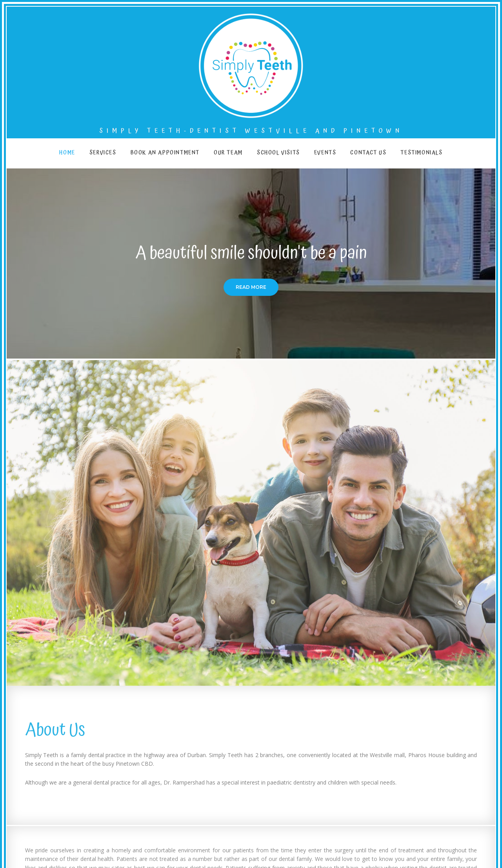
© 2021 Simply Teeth (465, 846)
